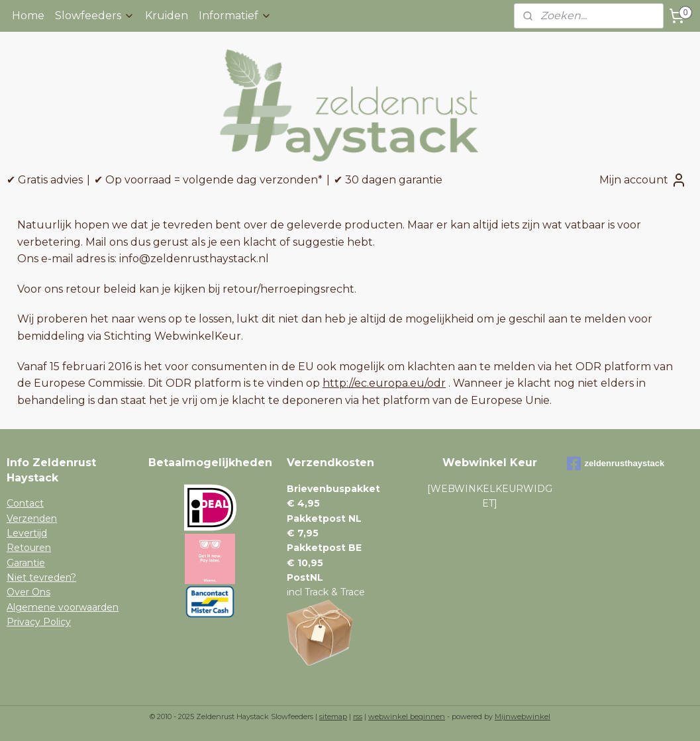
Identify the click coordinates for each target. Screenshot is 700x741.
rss (358, 716)
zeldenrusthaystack (616, 464)
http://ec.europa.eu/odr (384, 383)
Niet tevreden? (41, 577)
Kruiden (167, 16)
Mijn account (643, 180)
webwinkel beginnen (407, 716)
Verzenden (32, 519)
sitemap (333, 716)
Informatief (235, 16)
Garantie (26, 563)
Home (28, 16)
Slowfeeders (95, 16)
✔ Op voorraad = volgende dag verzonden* (208, 180)
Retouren (29, 548)
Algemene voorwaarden (63, 607)
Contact (25, 503)
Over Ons (28, 592)
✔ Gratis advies (45, 180)
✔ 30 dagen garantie (388, 180)
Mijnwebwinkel (523, 716)
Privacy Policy (39, 622)
